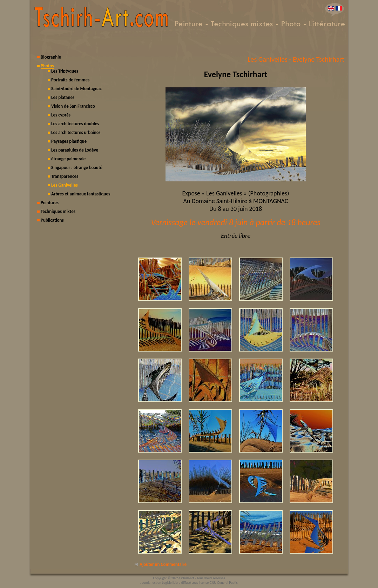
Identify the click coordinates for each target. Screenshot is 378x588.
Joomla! (146, 583)
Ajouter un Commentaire (163, 564)
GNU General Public (224, 583)
